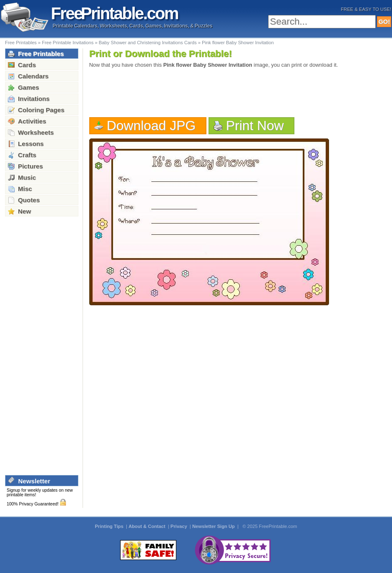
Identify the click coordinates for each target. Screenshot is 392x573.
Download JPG (151, 126)
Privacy (180, 526)
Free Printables (21, 43)
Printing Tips (110, 526)
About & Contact (147, 526)
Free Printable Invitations (68, 43)
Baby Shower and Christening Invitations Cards (148, 43)
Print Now (255, 126)
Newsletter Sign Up (214, 526)
